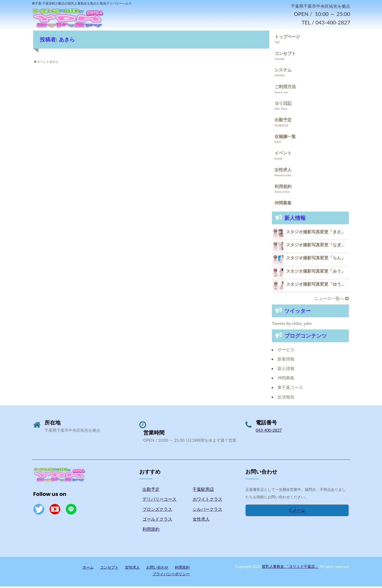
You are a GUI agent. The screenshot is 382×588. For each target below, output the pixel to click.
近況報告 (286, 398)
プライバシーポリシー (171, 576)
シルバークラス (207, 511)
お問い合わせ (157, 569)
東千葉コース (290, 389)
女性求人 (283, 171)
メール (297, 512)
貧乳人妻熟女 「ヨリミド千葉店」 (290, 568)
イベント (283, 155)
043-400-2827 (269, 432)
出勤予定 (283, 121)
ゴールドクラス (157, 521)
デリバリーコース (159, 501)
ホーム (88, 569)
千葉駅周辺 (203, 491)
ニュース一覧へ (332, 300)
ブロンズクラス (157, 511)
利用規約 (283, 188)
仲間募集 (283, 205)
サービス (286, 351)
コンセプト (285, 55)
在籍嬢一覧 (285, 138)
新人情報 (286, 370)
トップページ (287, 38)
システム (283, 72)
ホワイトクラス (207, 501)
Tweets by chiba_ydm (292, 325)
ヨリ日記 (283, 105)
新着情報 (286, 361)
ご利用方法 (285, 88)
